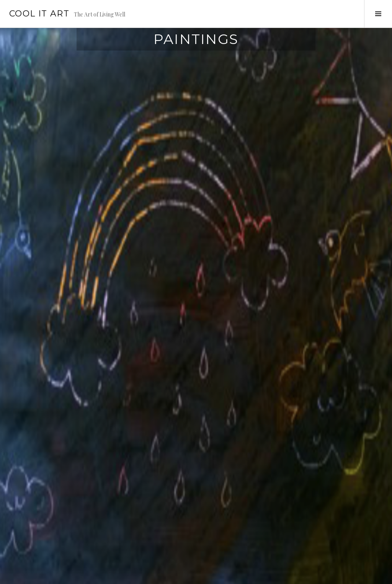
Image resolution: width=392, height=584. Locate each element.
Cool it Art (39, 14)
